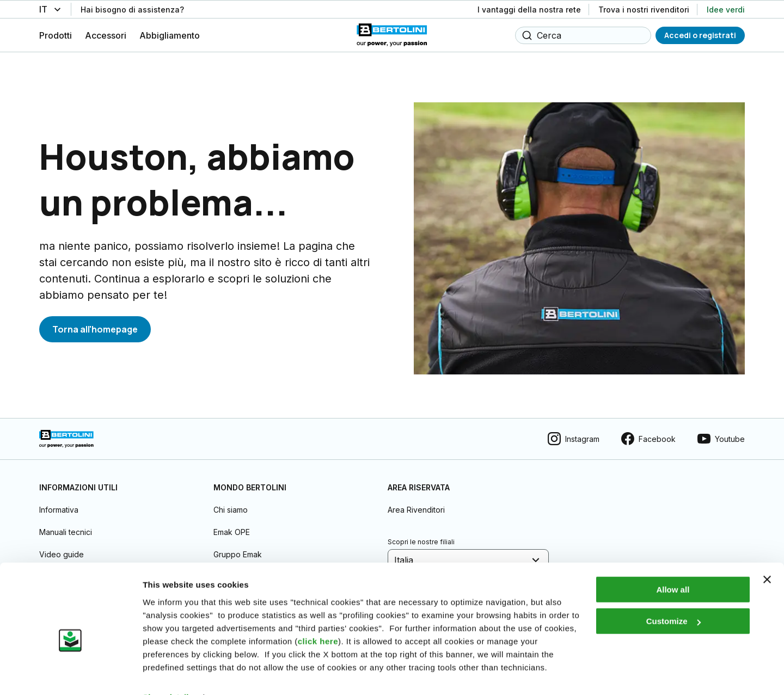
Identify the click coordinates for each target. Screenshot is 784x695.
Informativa (59, 503)
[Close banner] (767, 556)
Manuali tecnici (66, 525)
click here (318, 617)
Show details (168, 674)
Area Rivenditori (416, 503)
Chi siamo (231, 503)
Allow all (673, 566)
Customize (673, 597)
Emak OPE (232, 525)
